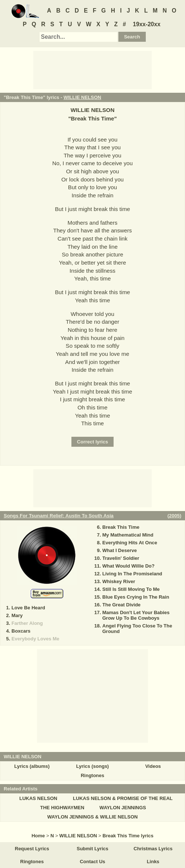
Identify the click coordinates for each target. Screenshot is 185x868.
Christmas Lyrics (153, 849)
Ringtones (92, 775)
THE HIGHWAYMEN (62, 808)
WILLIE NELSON (83, 97)
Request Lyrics (32, 849)
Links (153, 862)
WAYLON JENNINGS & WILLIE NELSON (92, 817)
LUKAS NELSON (38, 798)
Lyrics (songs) (92, 766)
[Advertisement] (92, 69)
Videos (153, 766)
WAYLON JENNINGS (123, 808)
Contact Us (93, 862)
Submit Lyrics (92, 849)
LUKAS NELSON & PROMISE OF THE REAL (123, 798)
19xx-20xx (147, 24)
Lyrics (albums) (32, 766)
